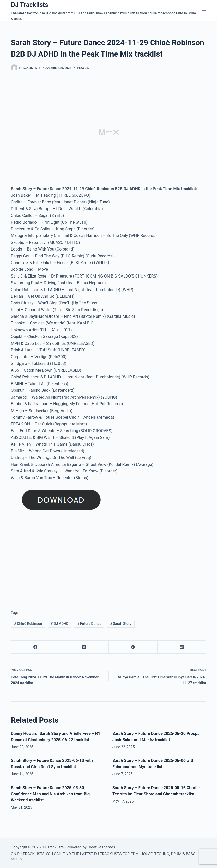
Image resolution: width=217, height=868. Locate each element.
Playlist (84, 68)
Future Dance (89, 624)
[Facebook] (36, 647)
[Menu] (204, 11)
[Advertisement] (54, 560)
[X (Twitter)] (84, 647)
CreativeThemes (101, 847)
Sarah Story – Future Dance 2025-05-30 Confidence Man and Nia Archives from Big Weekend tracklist (50, 794)
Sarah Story (121, 624)
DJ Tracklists (30, 5)
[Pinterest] (133, 647)
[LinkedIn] (182, 647)
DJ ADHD (59, 624)
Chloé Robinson (28, 624)
